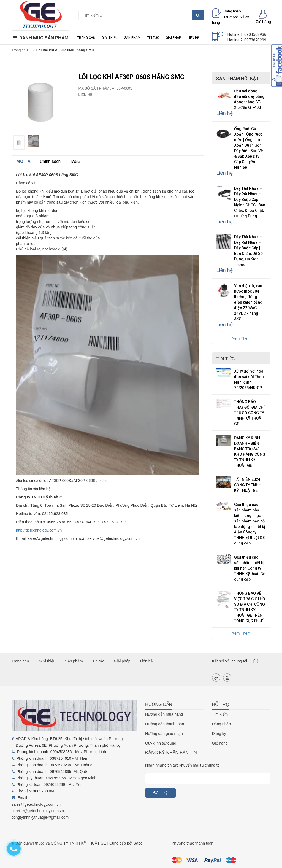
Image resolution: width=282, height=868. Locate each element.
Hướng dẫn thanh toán (165, 724)
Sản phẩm (132, 38)
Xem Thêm (241, 338)
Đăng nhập (222, 724)
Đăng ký (219, 734)
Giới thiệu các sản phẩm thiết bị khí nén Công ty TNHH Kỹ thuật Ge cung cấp (250, 568)
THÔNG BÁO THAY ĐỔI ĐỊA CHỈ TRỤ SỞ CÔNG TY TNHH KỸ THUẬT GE (249, 413)
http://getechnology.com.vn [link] (39, 530)
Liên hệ (193, 38)
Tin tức (153, 38)
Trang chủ (86, 38)
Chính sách (50, 161)
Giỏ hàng (220, 743)
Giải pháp (173, 38)
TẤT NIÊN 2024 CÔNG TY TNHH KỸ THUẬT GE (248, 485)
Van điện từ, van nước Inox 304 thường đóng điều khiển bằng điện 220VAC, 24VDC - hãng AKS (248, 302)
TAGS (75, 161)
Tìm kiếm (220, 714)
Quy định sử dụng (161, 743)
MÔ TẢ (23, 161)
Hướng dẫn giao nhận (164, 734)
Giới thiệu (110, 38)
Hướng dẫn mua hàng (164, 714)
